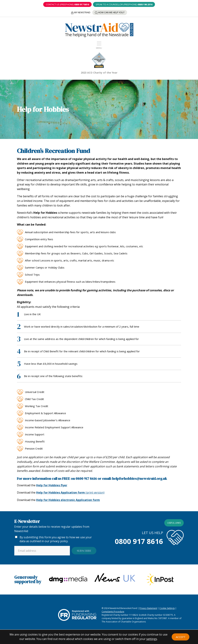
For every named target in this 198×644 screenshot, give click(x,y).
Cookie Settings (167, 607)
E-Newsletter (27, 520)
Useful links (174, 522)
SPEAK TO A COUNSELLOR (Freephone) (124, 4)
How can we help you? (110, 11)
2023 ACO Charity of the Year (99, 72)
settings (152, 639)
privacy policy (59, 540)
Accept (181, 636)
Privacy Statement (148, 607)
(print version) (70, 491)
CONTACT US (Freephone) (67, 4)
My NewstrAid (80, 11)
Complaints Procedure (113, 610)
